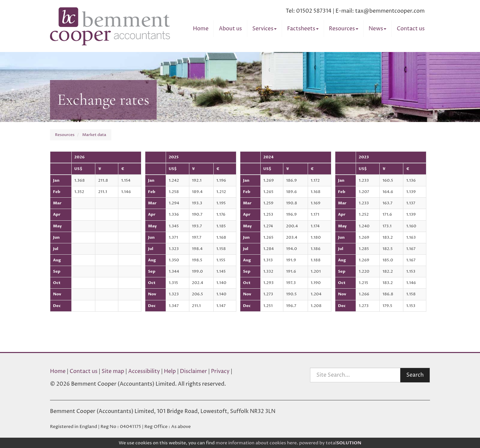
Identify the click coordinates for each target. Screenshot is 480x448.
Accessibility (144, 371)
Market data (94, 135)
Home (201, 29)
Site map (113, 371)
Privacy (220, 371)
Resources (344, 29)
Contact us (411, 29)
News (378, 29)
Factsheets (303, 29)
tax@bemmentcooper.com (390, 11)
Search (415, 375)
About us (230, 29)
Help (170, 371)
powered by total (330, 443)
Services (264, 29)
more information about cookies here (256, 443)
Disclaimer (193, 371)
